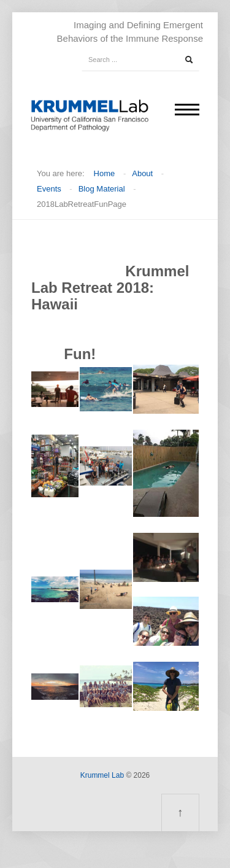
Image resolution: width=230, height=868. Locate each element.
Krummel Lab (102, 775)
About (142, 173)
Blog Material (102, 189)
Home (105, 173)
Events (49, 189)
